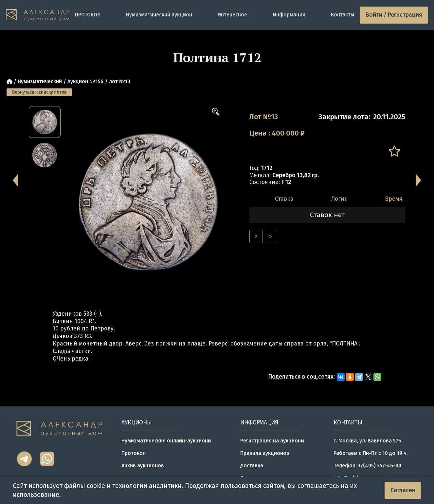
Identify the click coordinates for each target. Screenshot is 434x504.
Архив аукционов (143, 466)
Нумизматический (40, 81)
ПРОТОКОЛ (88, 15)
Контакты (343, 15)
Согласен (403, 490)
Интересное (232, 15)
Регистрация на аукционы (272, 441)
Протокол (134, 453)
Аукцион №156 (85, 81)
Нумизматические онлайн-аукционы (166, 441)
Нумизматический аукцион (159, 15)
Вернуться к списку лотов (39, 92)
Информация (289, 15)
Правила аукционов (265, 453)
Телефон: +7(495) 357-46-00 (367, 466)
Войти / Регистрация (394, 15)
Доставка (252, 466)
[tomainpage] (38, 15)
